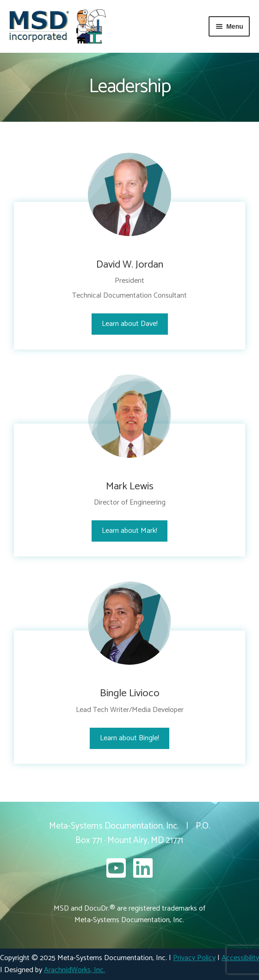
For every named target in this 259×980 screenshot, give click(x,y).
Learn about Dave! (130, 324)
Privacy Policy (194, 958)
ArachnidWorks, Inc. (74, 970)
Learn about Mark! (129, 531)
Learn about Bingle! (129, 738)
